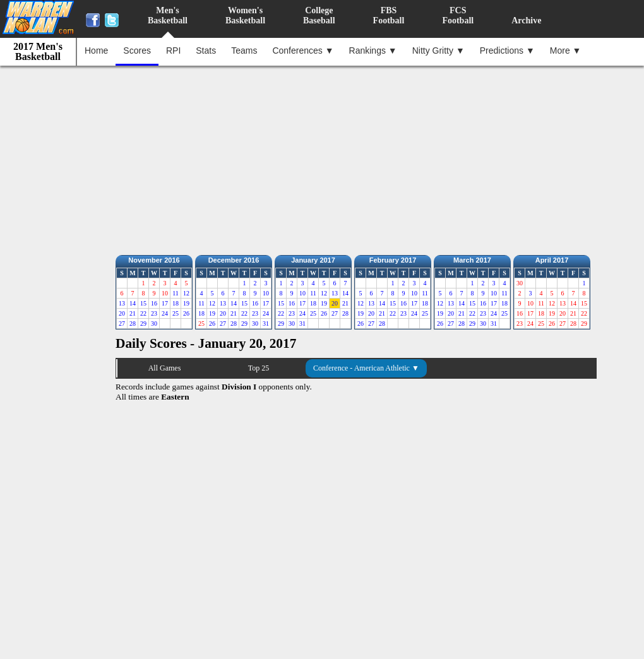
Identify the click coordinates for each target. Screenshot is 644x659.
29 (143, 324)
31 (266, 324)
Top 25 (259, 368)
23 (154, 313)
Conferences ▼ (303, 50)
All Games (165, 368)
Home (96, 50)
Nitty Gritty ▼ (438, 50)
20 (122, 313)
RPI (173, 50)
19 (186, 303)
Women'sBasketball (245, 15)
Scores (137, 50)
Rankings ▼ (373, 50)
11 (176, 293)
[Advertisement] (325, 157)
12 (186, 293)
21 (133, 313)
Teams (244, 50)
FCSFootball (458, 15)
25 (176, 313)
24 (165, 313)
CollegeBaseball (319, 15)
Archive (526, 21)
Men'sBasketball (168, 15)
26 (186, 313)
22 (143, 313)
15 (143, 303)
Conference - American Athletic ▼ (366, 368)
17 (165, 303)
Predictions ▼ (507, 50)
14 (133, 303)
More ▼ (566, 50)
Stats (206, 50)
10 (266, 293)
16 (154, 303)
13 (122, 303)
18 (176, 303)
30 (154, 324)
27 (122, 324)
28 (133, 324)
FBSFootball (389, 15)
